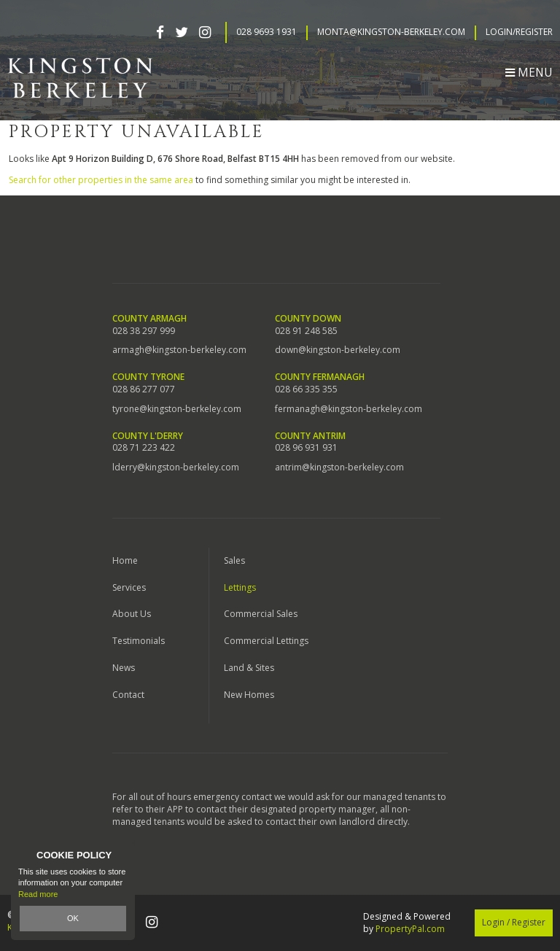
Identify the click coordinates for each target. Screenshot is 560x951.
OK (73, 918)
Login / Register (514, 922)
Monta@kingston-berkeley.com (391, 32)
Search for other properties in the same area (101, 180)
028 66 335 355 (306, 389)
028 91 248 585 (306, 331)
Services (129, 587)
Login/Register (519, 32)
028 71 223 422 (144, 448)
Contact (128, 695)
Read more (38, 894)
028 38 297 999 (144, 331)
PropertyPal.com (410, 929)
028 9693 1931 (267, 32)
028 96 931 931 (306, 448)
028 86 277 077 (144, 389)
